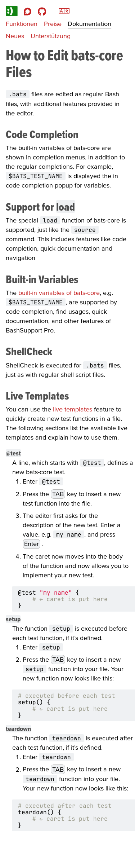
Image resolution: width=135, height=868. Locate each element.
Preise (53, 24)
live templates (73, 409)
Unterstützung (51, 36)
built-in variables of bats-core (59, 293)
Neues (15, 36)
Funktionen (22, 24)
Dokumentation (89, 24)
